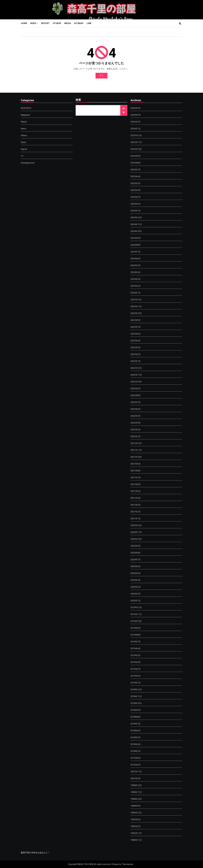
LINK (89, 23)
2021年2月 (136, 512)
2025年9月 (136, 156)
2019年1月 (136, 683)
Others (24, 135)
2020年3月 (136, 587)
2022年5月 (136, 416)
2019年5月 (136, 655)
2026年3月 (136, 115)
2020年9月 (136, 546)
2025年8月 (136, 163)
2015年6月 (136, 758)
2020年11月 (136, 532)
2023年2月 (136, 354)
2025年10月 (136, 149)
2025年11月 (136, 142)
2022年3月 (136, 430)
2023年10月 (136, 313)
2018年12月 (136, 690)
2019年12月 (136, 607)
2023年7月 (136, 327)
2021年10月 (136, 457)
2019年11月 (136, 614)
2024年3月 (136, 279)
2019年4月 (136, 662)
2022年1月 (136, 436)
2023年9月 (136, 320)
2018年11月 (136, 696)
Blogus (115, 864)
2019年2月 (136, 676)
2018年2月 (136, 751)
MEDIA (68, 23)
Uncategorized (28, 163)
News (24, 129)
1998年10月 (136, 799)
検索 (78, 100)
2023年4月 (136, 341)
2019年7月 (136, 642)
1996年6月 (136, 820)
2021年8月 (136, 471)
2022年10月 (136, 382)
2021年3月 (136, 505)
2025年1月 (136, 211)
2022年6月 (136, 409)
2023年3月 (136, 348)
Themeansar (127, 864)
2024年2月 (136, 286)
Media (24, 122)
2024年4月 (136, 272)
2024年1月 (136, 293)
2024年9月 (136, 238)
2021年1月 (136, 519)
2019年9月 (136, 628)
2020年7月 (136, 560)
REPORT (45, 23)
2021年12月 (136, 443)
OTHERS (57, 23)
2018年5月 (136, 737)
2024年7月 (136, 252)
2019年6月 (136, 649)
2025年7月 (136, 170)
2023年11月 (136, 306)
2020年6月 (136, 566)
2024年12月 (136, 218)
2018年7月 (136, 724)
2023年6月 (136, 334)
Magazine (25, 115)
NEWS (34, 23)
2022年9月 (136, 389)
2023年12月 (136, 300)
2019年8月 (136, 635)
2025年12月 (136, 135)
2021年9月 (136, 464)
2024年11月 (136, 224)
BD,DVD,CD (26, 108)
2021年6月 (136, 484)
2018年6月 (136, 731)
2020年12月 (136, 525)
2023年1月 (136, 361)
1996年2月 (136, 826)
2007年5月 (136, 778)
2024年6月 (136, 259)
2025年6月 (136, 177)
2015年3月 (136, 765)
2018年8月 (136, 717)
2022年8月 (136, 395)
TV (22, 156)
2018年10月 (136, 703)
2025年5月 (136, 183)
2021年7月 (136, 477)
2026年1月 (136, 129)
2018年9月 (136, 710)
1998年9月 (136, 806)
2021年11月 (136, 450)
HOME (24, 23)
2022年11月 (136, 375)
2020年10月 (136, 539)
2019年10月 (136, 621)
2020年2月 (136, 594)
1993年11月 (136, 833)
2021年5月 (136, 491)
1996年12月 (136, 813)
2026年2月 (136, 122)
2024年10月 (136, 231)
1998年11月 (136, 792)
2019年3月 (136, 669)
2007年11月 (136, 772)
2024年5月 (136, 265)
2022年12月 (136, 368)
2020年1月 (136, 601)
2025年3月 (136, 197)
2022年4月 (136, 423)
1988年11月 (136, 840)
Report (24, 149)
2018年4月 (136, 744)
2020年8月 (136, 553)
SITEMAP (79, 23)
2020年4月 (136, 580)
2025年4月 (136, 190)
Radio (23, 142)
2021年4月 (136, 498)
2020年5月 (136, 573)
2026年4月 (136, 108)
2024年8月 (136, 245)
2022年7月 (136, 402)
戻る (102, 76)
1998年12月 (136, 785)
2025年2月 (136, 204)
